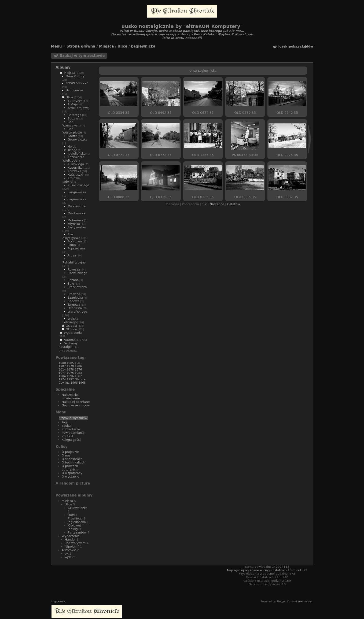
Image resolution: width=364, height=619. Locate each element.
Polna (72, 245)
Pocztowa (75, 241)
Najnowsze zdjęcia (76, 405)
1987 (62, 366)
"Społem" (72, 547)
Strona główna (81, 46)
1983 (78, 373)
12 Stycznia (77, 101)
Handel (70, 539)
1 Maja (73, 104)
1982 (78, 376)
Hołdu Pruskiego (70, 148)
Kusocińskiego (78, 185)
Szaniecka (75, 298)
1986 (78, 366)
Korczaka (74, 171)
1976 (78, 370)
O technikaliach (74, 462)
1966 (74, 383)
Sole (71, 284)
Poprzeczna (76, 248)
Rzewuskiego (78, 273)
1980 (62, 363)
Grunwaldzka (77, 139)
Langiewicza (77, 192)
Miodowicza (76, 213)
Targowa (74, 305)
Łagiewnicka (143, 46)
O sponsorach (72, 459)
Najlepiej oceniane (76, 402)
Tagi (65, 422)
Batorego (75, 115)
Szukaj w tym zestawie (82, 56)
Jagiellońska (77, 154)
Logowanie (58, 602)
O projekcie (70, 452)
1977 (62, 373)
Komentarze (71, 429)
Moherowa (75, 220)
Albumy (63, 67)
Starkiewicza (77, 287)
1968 (82, 383)
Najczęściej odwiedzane (71, 397)
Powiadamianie (73, 433)
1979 (70, 366)
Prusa (72, 255)
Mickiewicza (77, 206)
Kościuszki (75, 175)
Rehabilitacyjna (74, 262)
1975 (70, 373)
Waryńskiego (77, 312)
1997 (70, 379)
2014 (62, 370)
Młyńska (74, 224)
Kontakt (68, 436)
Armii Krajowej (79, 108)
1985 (70, 363)
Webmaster (305, 602)
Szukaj (67, 426)
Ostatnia (233, 204)
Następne (217, 204)
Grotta (72, 136)
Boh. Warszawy (70, 124)
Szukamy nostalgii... (68, 345)
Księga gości (71, 440)
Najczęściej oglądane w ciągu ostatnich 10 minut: (265, 570)
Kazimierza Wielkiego (73, 159)
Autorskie (71, 340)
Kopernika (75, 168)
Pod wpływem (75, 543)
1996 (70, 376)
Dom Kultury (75, 76)
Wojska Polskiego (70, 320)
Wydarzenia (73, 333)
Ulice (122, 46)
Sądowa (74, 301)
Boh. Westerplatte (72, 131)
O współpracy (72, 473)
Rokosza (74, 269)
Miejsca (106, 46)
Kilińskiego (76, 164)
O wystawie (71, 476)
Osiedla (71, 326)
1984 (62, 376)
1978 (70, 370)
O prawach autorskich (70, 468)
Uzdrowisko (74, 90)
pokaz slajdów (301, 46)
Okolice (71, 329)
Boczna (73, 118)
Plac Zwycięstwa (71, 236)
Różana (73, 280)
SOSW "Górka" (77, 83)
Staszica (74, 294)
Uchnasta (75, 308)
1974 (62, 379)
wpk (68, 557)
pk (67, 554)
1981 (78, 363)
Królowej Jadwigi (72, 180)
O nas (66, 455)
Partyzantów (77, 227)
